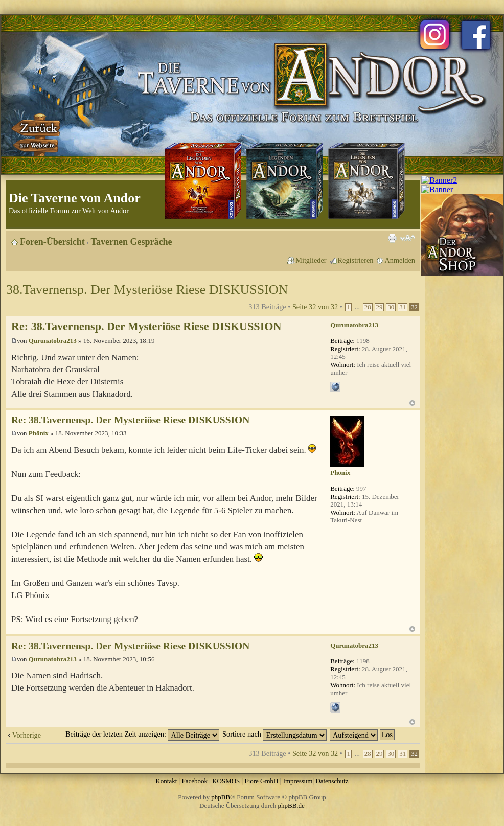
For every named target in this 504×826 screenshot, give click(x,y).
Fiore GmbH (261, 781)
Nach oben (412, 403)
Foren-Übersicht (52, 242)
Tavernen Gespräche (132, 242)
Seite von (315, 307)
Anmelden (400, 260)
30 (391, 307)
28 (368, 307)
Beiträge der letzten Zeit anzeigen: (142, 734)
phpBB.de (291, 805)
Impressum (298, 781)
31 (403, 307)
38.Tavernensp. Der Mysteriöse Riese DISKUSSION (147, 290)
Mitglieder (311, 260)
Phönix (39, 433)
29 (380, 307)
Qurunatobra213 (53, 341)
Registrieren (356, 260)
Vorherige (27, 735)
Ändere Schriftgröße (408, 238)
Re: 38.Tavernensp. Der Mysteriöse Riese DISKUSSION (146, 326)
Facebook (194, 781)
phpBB (221, 797)
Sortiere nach (274, 734)
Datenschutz (332, 781)
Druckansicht (392, 238)
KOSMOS (226, 781)
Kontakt (166, 781)
